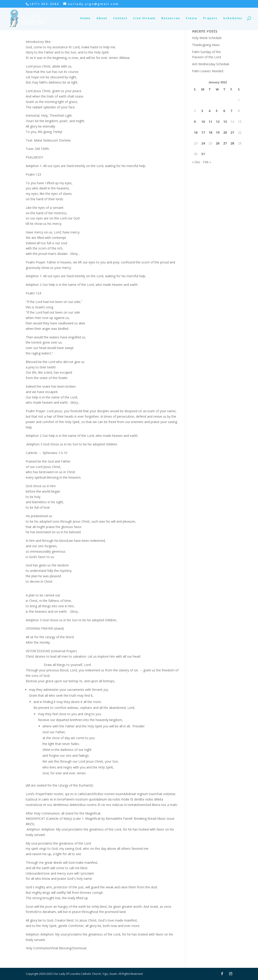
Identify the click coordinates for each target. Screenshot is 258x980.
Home (85, 19)
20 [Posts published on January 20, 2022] (225, 132)
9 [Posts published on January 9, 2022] (195, 122)
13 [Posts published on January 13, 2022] (225, 122)
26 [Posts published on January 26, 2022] (218, 143)
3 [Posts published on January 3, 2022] (202, 111)
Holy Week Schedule (207, 38)
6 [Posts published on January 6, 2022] (224, 111)
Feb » (207, 162)
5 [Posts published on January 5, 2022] (217, 111)
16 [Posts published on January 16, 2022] (196, 132)
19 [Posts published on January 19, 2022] (218, 132)
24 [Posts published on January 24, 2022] (203, 143)
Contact (120, 19)
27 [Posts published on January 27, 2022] (225, 143)
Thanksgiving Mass (206, 45)
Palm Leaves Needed (208, 71)
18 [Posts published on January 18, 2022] (210, 132)
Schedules (233, 19)
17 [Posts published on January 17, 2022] (203, 132)
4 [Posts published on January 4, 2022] (209, 111)
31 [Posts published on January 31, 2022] (203, 154)
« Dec (196, 162)
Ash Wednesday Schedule (211, 64)
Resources (171, 19)
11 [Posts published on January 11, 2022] (210, 122)
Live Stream (144, 19)
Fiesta (192, 19)
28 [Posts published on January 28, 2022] (232, 143)
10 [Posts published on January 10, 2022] (203, 122)
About (102, 19)
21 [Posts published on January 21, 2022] (232, 132)
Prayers (210, 19)
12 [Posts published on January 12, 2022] (218, 122)
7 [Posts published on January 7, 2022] (231, 111)
